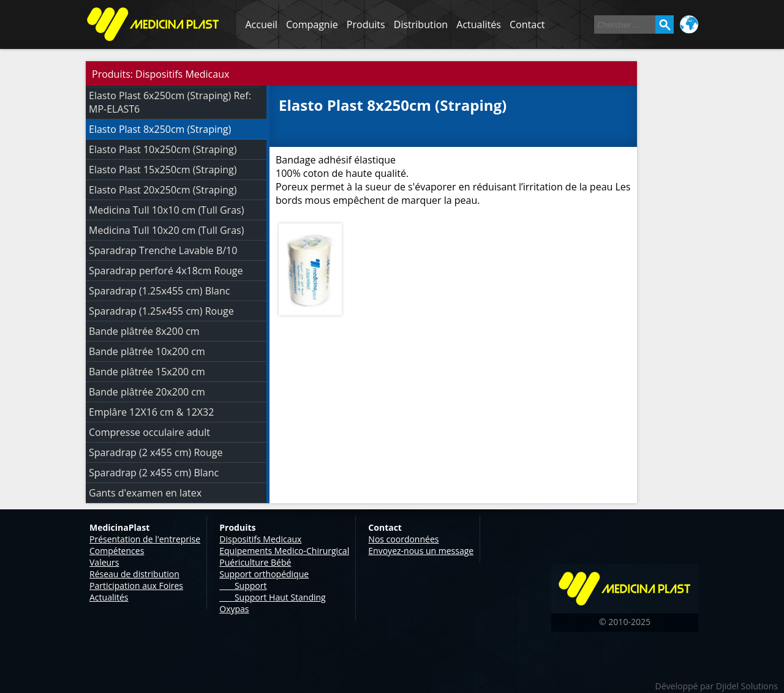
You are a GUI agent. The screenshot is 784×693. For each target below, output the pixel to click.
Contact (527, 24)
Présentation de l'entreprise (145, 539)
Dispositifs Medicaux (260, 539)
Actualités (479, 24)
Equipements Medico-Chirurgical (284, 551)
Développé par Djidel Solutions (717, 686)
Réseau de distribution (134, 574)
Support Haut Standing (272, 597)
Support (243, 586)
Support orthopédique (264, 574)
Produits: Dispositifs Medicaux (160, 74)
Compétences (117, 551)
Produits (366, 24)
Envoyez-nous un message (421, 551)
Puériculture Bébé (255, 562)
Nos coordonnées (403, 539)
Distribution (421, 24)
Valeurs (104, 562)
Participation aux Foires (136, 586)
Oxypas (234, 609)
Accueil (262, 24)
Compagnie (312, 24)
